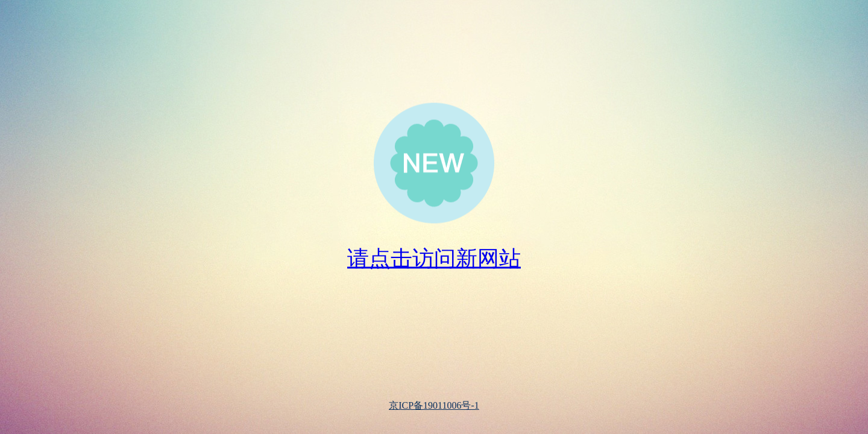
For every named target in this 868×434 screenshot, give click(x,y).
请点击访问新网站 (434, 259)
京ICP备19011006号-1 (434, 405)
